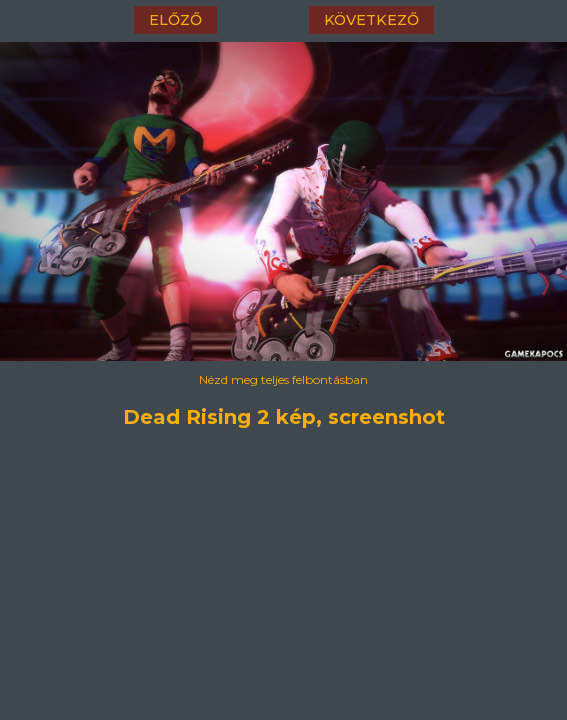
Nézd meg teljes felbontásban (283, 379)
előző (175, 20)
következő (371, 20)
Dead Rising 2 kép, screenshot (284, 417)
